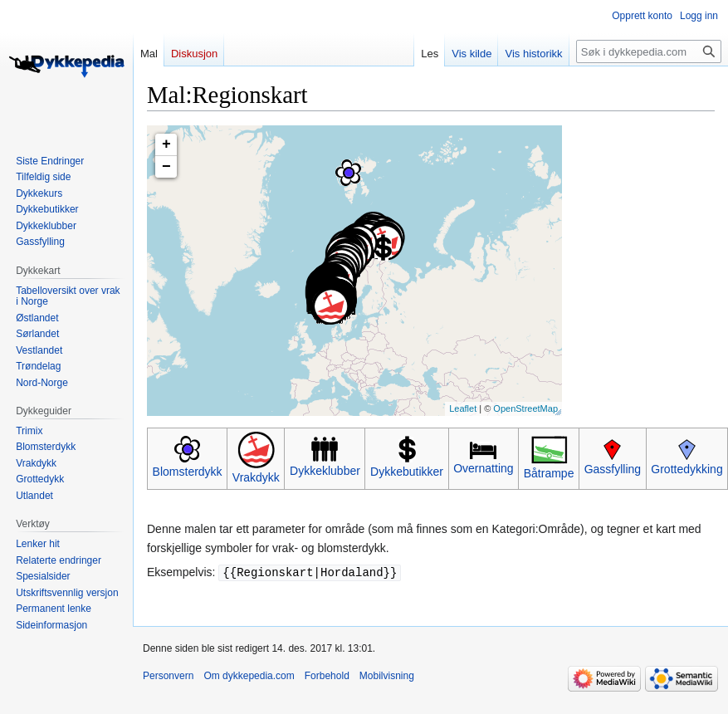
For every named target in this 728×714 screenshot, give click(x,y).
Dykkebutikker (407, 472)
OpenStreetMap (525, 408)
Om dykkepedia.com (249, 675)
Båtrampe (549, 473)
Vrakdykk (256, 477)
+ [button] (166, 144)
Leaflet (463, 408)
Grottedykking (686, 469)
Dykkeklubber (325, 471)
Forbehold (327, 675)
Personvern (168, 675)
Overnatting (483, 468)
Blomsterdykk (188, 472)
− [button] (166, 167)
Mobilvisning (387, 675)
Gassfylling (613, 469)
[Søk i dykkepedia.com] (649, 51)
